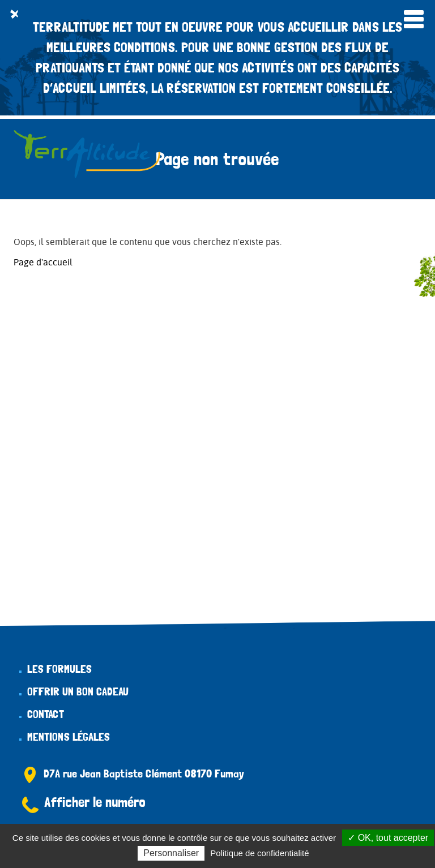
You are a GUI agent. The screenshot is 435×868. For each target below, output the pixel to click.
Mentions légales (69, 737)
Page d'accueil (43, 262)
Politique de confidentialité (259, 853)
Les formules (59, 669)
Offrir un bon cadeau (78, 691)
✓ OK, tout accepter (388, 838)
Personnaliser (171, 853)
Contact (46, 714)
